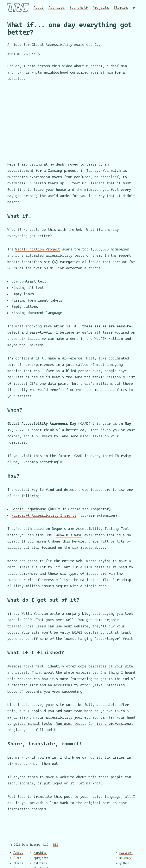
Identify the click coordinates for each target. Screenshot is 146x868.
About (39, 7)
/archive (40, 853)
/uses (17, 858)
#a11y (36, 54)
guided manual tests (33, 724)
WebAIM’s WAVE (69, 535)
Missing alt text (28, 288)
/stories (40, 863)
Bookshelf (79, 7)
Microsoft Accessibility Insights (44, 515)
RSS (56, 845)
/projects (41, 858)
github (124, 863)
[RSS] (134, 8)
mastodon (126, 853)
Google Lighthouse (29, 509)
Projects (101, 7)
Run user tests (70, 724)
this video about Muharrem (77, 66)
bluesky (125, 858)
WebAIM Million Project (38, 249)
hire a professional (114, 724)
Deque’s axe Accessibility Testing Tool (90, 529)
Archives (57, 7)
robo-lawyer (108, 639)
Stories (121, 7)
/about (18, 853)
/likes (18, 863)
